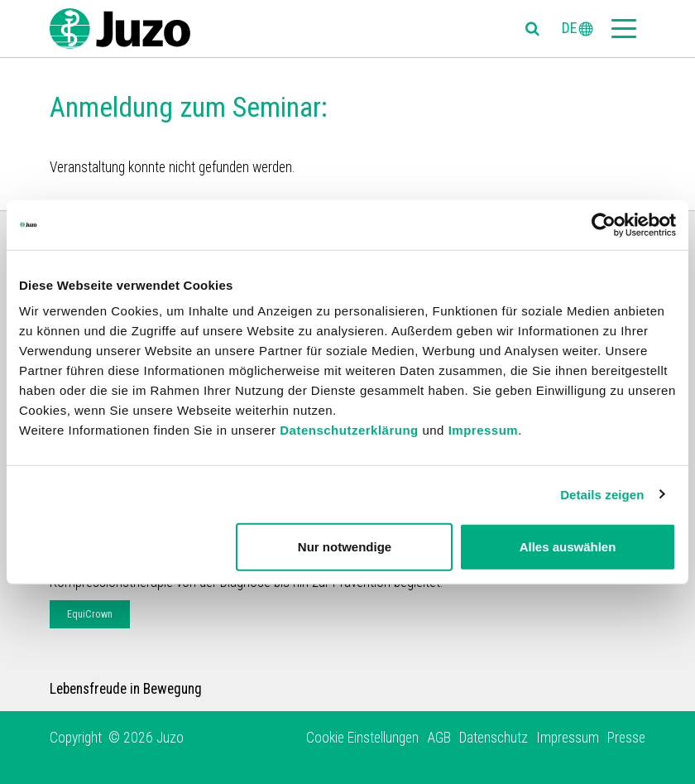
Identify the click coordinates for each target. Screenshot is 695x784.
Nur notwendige (345, 547)
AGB (439, 738)
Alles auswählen (568, 547)
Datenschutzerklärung (349, 430)
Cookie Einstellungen (362, 738)
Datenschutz (494, 738)
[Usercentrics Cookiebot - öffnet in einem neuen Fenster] (604, 224)
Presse (626, 738)
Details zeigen (602, 494)
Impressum (484, 430)
